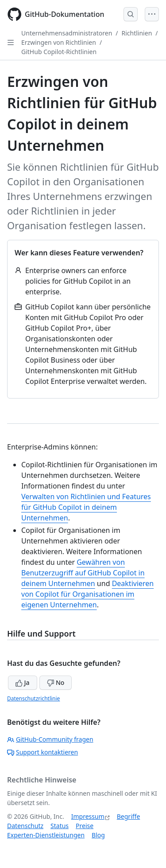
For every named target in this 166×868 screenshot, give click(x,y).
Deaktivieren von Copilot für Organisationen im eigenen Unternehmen (87, 594)
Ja (23, 682)
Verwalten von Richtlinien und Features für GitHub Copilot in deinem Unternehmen (86, 507)
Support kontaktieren (42, 752)
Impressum (88, 816)
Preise (85, 826)
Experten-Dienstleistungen (46, 835)
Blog (98, 835)
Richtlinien (137, 33)
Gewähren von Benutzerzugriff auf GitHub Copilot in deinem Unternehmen (83, 573)
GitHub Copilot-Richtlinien (59, 52)
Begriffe (129, 816)
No (56, 682)
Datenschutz (25, 826)
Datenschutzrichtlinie (33, 698)
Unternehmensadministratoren (67, 33)
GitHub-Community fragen (50, 739)
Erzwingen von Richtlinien (59, 42)
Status (60, 826)
